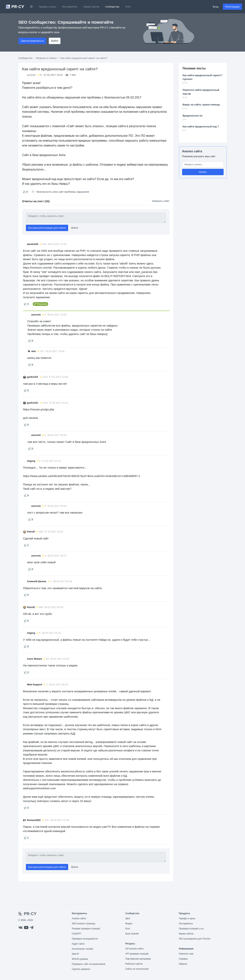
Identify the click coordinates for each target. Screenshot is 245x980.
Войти (55, 41)
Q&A (128, 918)
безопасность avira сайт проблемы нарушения (63, 192)
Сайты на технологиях (137, 969)
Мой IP (75, 954)
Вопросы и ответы (46, 58)
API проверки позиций (137, 954)
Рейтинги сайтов (134, 964)
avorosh (31, 75)
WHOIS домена (80, 959)
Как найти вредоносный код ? (201, 127)
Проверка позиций (191, 929)
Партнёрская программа (138, 959)
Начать (203, 172)
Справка (183, 959)
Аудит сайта (78, 944)
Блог (128, 7)
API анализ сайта (135, 949)
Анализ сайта (192, 151)
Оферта (183, 964)
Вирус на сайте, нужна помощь (201, 105)
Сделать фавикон (81, 969)
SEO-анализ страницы (84, 924)
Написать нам (186, 954)
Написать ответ (161, 201)
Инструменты (70, 7)
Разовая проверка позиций (86, 929)
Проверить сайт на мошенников (89, 964)
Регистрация (232, 7)
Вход (216, 7)
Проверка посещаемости (85, 939)
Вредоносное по (193, 116)
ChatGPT (77, 934)
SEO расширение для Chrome (195, 939)
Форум (129, 924)
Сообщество (112, 7)
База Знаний (132, 934)
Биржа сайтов (91, 7)
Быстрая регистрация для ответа (47, 228)
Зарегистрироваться (32, 41)
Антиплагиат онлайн (83, 949)
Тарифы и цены (47, 7)
